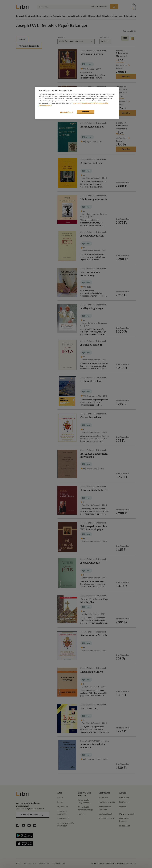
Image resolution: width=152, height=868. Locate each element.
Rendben (86, 111)
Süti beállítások (67, 112)
